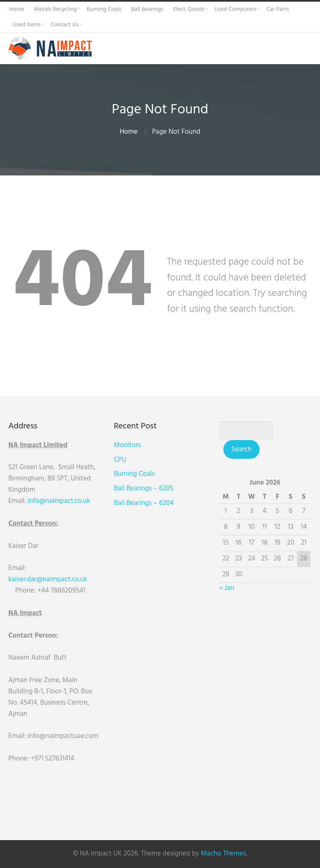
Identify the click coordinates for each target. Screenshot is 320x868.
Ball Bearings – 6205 (144, 489)
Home (129, 132)
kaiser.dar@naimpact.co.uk (49, 579)
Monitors (128, 445)
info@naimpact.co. (55, 501)
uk (86, 501)
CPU (121, 460)
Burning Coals (135, 474)
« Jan (228, 588)
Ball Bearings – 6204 (144, 503)
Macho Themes (223, 854)
